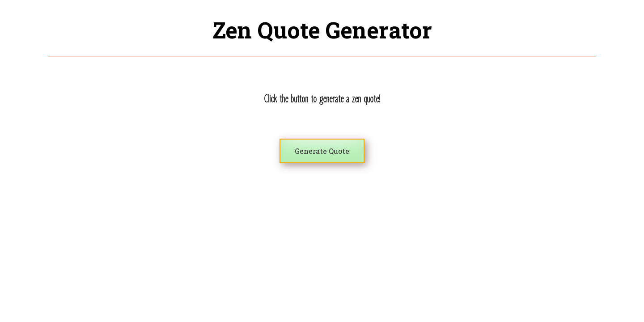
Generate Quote (322, 151)
